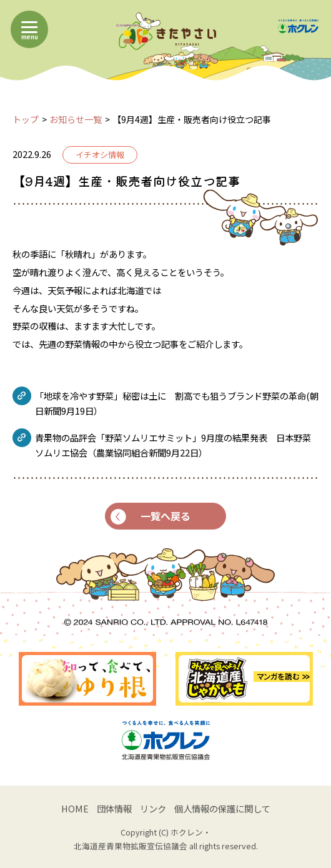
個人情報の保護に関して (222, 808)
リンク (153, 808)
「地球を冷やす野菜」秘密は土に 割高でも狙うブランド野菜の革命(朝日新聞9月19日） (177, 403)
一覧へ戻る (151, 516)
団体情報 (114, 808)
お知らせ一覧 (76, 119)
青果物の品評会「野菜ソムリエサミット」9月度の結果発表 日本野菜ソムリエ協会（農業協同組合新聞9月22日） (173, 445)
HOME (75, 808)
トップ (26, 119)
